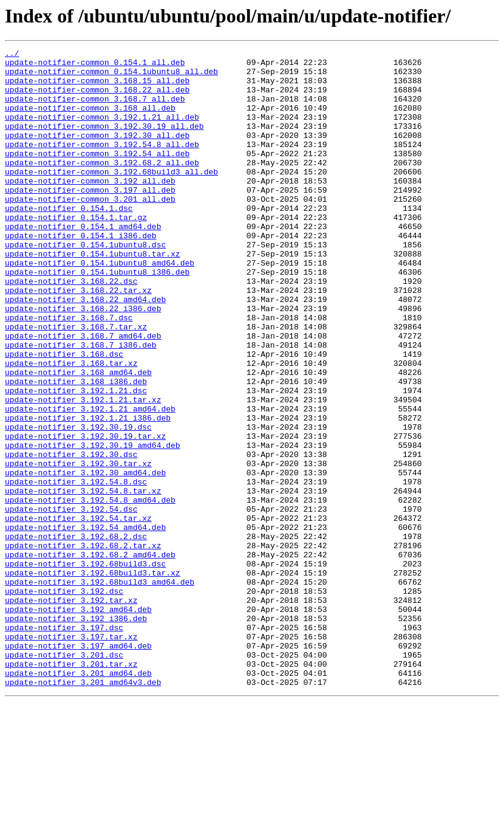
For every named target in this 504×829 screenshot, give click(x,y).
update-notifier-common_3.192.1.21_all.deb (102, 131)
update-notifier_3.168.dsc (64, 416)
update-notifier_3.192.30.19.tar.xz (85, 514)
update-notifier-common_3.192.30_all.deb (97, 153)
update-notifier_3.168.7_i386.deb (81, 405)
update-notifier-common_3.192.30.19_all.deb (104, 142)
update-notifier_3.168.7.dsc (69, 372)
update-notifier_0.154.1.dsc (69, 241)
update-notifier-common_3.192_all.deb (90, 208)
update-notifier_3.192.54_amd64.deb (85, 624)
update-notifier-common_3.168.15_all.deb (97, 88)
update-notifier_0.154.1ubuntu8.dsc (85, 284)
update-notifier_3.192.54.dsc (71, 602)
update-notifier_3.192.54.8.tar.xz (83, 580)
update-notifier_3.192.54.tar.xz (78, 613)
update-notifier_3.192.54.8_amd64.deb (90, 591)
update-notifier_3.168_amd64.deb (78, 438)
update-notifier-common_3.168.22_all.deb (97, 98)
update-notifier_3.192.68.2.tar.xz (83, 645)
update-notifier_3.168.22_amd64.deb (85, 350)
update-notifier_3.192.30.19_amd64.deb (93, 525)
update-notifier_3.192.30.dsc (71, 536)
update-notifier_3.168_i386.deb (76, 449)
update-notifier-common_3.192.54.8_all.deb (102, 164)
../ (12, 55)
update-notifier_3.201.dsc (64, 777)
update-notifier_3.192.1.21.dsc (76, 459)
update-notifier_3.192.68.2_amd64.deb (90, 656)
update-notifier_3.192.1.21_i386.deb (88, 492)
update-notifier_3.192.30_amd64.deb (85, 558)
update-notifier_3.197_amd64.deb (78, 766)
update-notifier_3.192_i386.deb (76, 733)
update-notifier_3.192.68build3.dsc (85, 667)
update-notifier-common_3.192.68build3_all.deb (111, 197)
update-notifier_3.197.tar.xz (71, 755)
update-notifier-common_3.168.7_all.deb (95, 109)
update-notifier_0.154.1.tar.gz (76, 252)
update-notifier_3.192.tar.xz (71, 711)
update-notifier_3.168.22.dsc (71, 328)
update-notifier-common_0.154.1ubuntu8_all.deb (111, 77)
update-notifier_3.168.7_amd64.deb (83, 394)
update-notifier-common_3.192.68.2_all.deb (102, 186)
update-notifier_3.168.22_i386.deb (83, 361)
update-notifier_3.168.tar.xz (71, 427)
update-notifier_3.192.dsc (64, 700)
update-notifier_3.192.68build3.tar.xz (93, 678)
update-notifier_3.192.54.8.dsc (76, 569)
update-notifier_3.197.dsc (64, 744)
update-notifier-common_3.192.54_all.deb (97, 175)
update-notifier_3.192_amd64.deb (78, 722)
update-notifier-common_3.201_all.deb (90, 230)
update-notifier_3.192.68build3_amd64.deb (100, 689)
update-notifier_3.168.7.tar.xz (76, 383)
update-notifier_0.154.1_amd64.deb (83, 263)
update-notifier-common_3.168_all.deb (90, 120)
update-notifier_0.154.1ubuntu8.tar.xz (93, 295)
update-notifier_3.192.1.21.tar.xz (83, 470)
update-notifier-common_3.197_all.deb (90, 219)
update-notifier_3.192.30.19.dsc (78, 503)
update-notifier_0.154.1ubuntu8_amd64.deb (100, 306)
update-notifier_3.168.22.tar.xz (78, 339)
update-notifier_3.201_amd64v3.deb (83, 810)
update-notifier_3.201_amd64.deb (78, 799)
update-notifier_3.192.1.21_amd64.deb (90, 481)
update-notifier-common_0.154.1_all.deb (95, 66)
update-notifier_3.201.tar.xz (71, 788)
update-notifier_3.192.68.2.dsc (76, 635)
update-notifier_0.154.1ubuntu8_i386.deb (97, 317)
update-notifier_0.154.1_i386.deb (81, 273)
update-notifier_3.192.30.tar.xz (78, 547)
